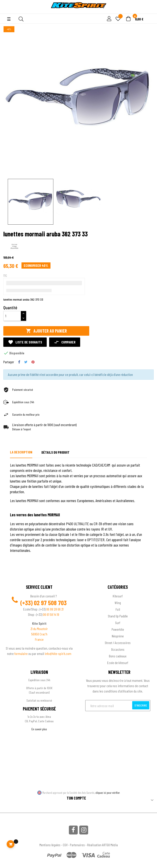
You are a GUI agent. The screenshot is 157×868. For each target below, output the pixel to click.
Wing (118, 603)
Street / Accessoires (118, 643)
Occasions (118, 649)
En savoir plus (39, 729)
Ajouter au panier (46, 331)
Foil (118, 609)
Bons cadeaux (118, 656)
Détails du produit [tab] (55, 452)
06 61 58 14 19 (51, 614)
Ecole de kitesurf (118, 663)
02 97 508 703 (50, 603)
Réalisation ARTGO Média (103, 845)
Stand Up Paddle (118, 616)
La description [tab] (21, 452)
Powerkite (118, 629)
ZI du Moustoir (39, 629)
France (39, 639)
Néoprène (118, 636)
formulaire (21, 653)
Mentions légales (50, 845)
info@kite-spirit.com (58, 653)
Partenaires (77, 845)
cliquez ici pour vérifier (108, 793)
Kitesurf (118, 596)
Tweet (26, 362)
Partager (19, 362)
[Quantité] (12, 316)
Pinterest (33, 362)
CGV (65, 845)
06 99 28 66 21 (55, 609)
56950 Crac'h (39, 634)
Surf (118, 623)
